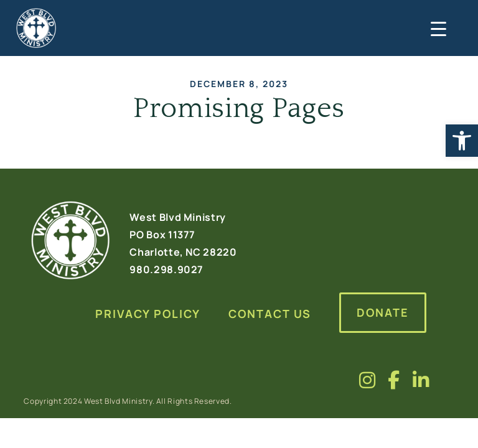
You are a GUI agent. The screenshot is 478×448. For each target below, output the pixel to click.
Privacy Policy (148, 314)
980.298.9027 (166, 269)
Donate (383, 312)
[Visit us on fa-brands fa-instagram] (368, 380)
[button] (462, 141)
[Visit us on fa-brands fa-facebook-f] (394, 380)
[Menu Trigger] (437, 28)
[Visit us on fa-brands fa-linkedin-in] (421, 380)
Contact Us (270, 314)
